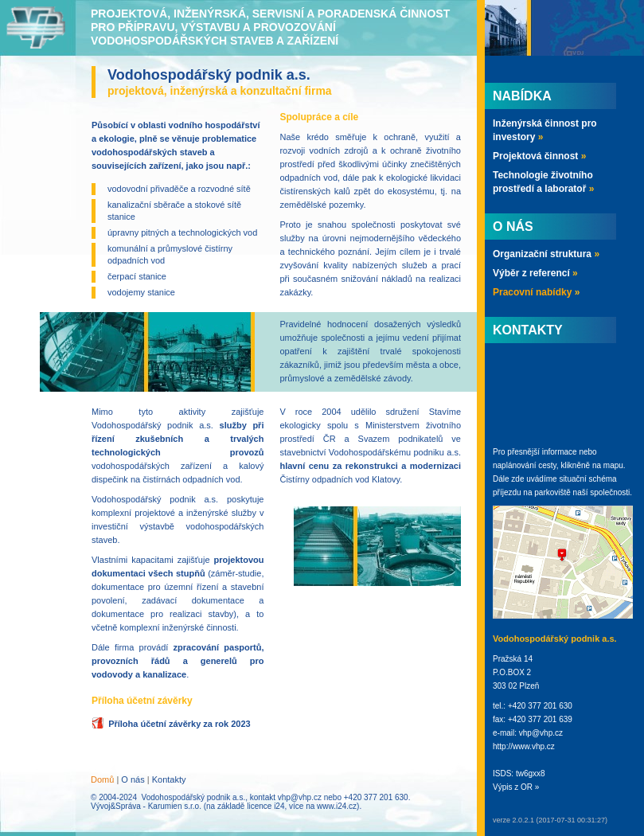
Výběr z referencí (535, 273)
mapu (613, 465)
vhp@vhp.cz (300, 797)
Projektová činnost (539, 156)
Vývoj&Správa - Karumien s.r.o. (146, 806)
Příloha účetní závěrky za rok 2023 (180, 724)
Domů (102, 779)
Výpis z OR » (516, 787)
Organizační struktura (546, 254)
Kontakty (169, 779)
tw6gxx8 (531, 773)
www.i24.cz (337, 806)
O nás (133, 779)
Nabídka (522, 96)
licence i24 (265, 806)
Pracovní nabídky (536, 292)
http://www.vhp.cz (524, 746)
